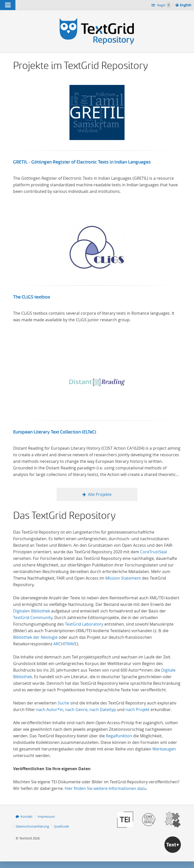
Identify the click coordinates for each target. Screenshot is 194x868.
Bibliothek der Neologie (35, 637)
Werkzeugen (164, 749)
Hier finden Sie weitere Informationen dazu (105, 788)
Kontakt (27, 816)
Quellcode (61, 826)
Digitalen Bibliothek (32, 611)
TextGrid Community (33, 618)
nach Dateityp (103, 710)
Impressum (46, 816)
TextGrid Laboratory (84, 624)
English (186, 6)
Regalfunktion (119, 736)
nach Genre (76, 710)
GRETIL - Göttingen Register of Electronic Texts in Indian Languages (82, 162)
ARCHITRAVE (65, 644)
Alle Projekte (100, 494)
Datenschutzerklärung (32, 826)
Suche (63, 703)
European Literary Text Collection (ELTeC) (55, 432)
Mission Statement (123, 578)
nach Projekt (138, 710)
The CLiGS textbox (32, 297)
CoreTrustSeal (154, 552)
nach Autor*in (50, 710)
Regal (163, 5)
